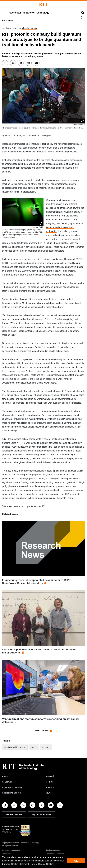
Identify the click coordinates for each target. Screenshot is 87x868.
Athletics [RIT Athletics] (50, 787)
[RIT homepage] (23, 767)
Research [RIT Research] (50, 776)
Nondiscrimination (53, 850)
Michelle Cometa (29, 28)
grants (34, 747)
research (46, 747)
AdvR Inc (17, 148)
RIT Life (49, 782)
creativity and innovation (15, 747)
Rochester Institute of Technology (29, 13)
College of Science (19, 379)
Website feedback (14, 814)
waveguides (18, 447)
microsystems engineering (58, 239)
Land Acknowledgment (11, 850)
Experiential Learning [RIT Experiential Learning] (12, 787)
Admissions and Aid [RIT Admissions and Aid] (11, 793)
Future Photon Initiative (57, 243)
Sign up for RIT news (41, 814)
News (10, 20)
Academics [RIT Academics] (7, 782)
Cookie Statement (20, 864)
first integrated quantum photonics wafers (44, 251)
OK (76, 861)
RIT (4, 20)
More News (42, 731)
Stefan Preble (59, 188)
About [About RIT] (5, 776)
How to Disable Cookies (42, 864)
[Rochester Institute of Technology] (43, 4)
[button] (3, 13)
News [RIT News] (48, 793)
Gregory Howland (55, 375)
